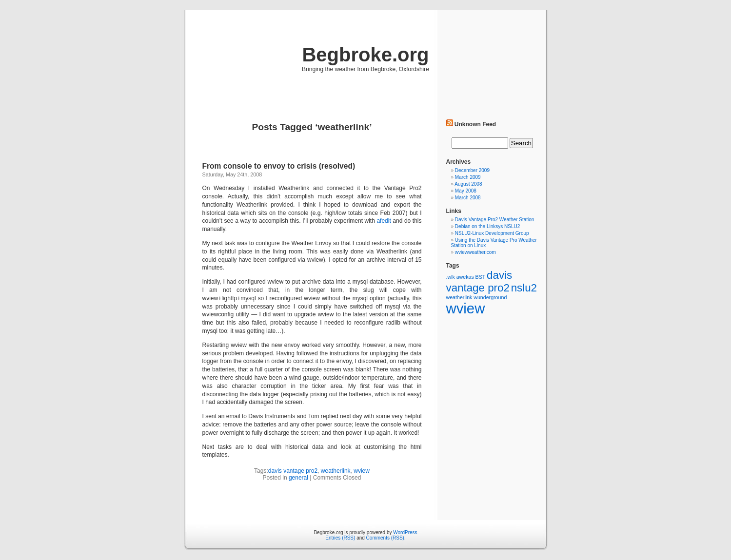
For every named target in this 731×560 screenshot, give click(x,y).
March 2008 (468, 198)
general (298, 478)
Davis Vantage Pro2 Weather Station (495, 220)
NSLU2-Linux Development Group (492, 233)
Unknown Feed (475, 124)
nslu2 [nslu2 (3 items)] (524, 288)
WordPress (405, 532)
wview (362, 471)
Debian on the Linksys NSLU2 (487, 226)
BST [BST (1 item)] (481, 277)
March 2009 (468, 177)
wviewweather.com (475, 252)
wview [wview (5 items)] (466, 308)
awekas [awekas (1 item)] (465, 277)
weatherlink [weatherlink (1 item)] (459, 297)
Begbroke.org (365, 55)
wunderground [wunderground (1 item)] (490, 297)
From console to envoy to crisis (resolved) (279, 166)
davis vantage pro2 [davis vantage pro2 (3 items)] (479, 281)
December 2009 (472, 170)
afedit (384, 221)
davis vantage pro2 (293, 471)
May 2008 (466, 191)
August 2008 (468, 184)
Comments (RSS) (385, 538)
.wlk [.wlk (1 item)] (451, 277)
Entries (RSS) (340, 538)
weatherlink (336, 471)
